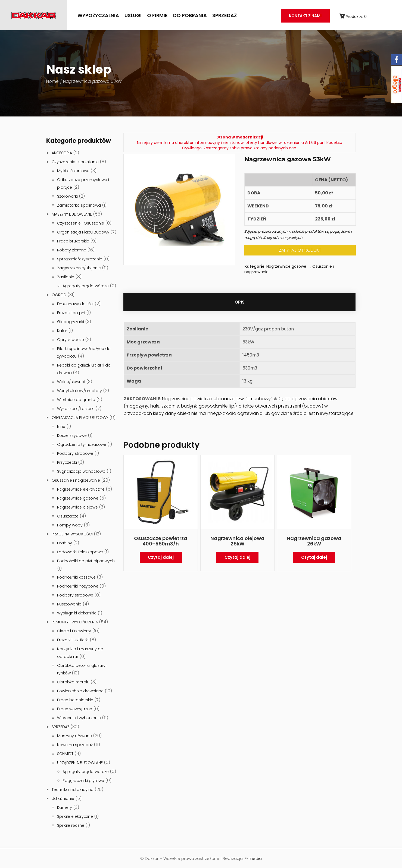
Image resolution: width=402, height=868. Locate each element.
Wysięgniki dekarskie (77, 613)
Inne (61, 427)
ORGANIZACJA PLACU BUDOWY (80, 418)
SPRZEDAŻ (225, 15)
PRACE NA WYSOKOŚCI (72, 534)
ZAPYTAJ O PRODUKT (300, 250)
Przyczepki (67, 462)
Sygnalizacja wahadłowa (81, 471)
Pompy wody (70, 525)
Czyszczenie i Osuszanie (81, 223)
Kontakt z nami (305, 16)
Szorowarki (67, 196)
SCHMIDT (65, 754)
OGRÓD (59, 295)
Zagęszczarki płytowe (83, 781)
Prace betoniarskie (75, 700)
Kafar (62, 331)
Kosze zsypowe (72, 435)
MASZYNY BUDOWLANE (72, 214)
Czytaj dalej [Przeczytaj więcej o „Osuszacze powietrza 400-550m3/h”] (161, 557)
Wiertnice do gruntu (76, 400)
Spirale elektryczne (75, 816)
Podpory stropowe (75, 453)
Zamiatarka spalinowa (79, 205)
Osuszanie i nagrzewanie (76, 480)
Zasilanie (66, 277)
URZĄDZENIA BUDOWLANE (80, 763)
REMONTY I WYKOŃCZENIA (75, 622)
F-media (253, 858)
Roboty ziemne (72, 250)
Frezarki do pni (71, 313)
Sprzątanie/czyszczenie (80, 259)
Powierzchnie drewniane (80, 691)
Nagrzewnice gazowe (78, 498)
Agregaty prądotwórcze (86, 286)
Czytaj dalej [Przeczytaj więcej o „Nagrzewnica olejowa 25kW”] (237, 557)
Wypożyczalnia (98, 15)
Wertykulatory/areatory (80, 391)
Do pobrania (190, 15)
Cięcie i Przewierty (74, 631)
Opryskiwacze (71, 340)
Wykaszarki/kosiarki (76, 409)
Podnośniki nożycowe (78, 586)
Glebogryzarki (71, 322)
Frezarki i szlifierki (73, 640)
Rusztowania (69, 604)
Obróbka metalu (73, 682)
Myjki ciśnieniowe (73, 171)
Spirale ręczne (71, 825)
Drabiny (65, 543)
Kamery (65, 807)
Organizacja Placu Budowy (83, 232)
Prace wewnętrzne (75, 709)
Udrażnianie (63, 798)
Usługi (133, 15)
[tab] (240, 302)
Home (52, 81)
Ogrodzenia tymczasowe (82, 444)
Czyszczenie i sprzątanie (75, 162)
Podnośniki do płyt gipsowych (86, 561)
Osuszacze (68, 516)
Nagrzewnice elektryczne (81, 489)
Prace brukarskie (73, 241)
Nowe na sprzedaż (75, 745)
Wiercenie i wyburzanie (79, 718)
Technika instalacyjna (73, 790)
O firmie (157, 15)
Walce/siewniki (71, 382)
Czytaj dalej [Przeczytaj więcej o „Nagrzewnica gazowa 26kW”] (314, 557)
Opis (240, 302)
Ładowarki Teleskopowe (80, 552)
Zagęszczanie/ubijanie (79, 268)
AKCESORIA (62, 153)
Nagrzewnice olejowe (77, 507)
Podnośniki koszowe (76, 577)
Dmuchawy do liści (75, 304)
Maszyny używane (74, 736)
